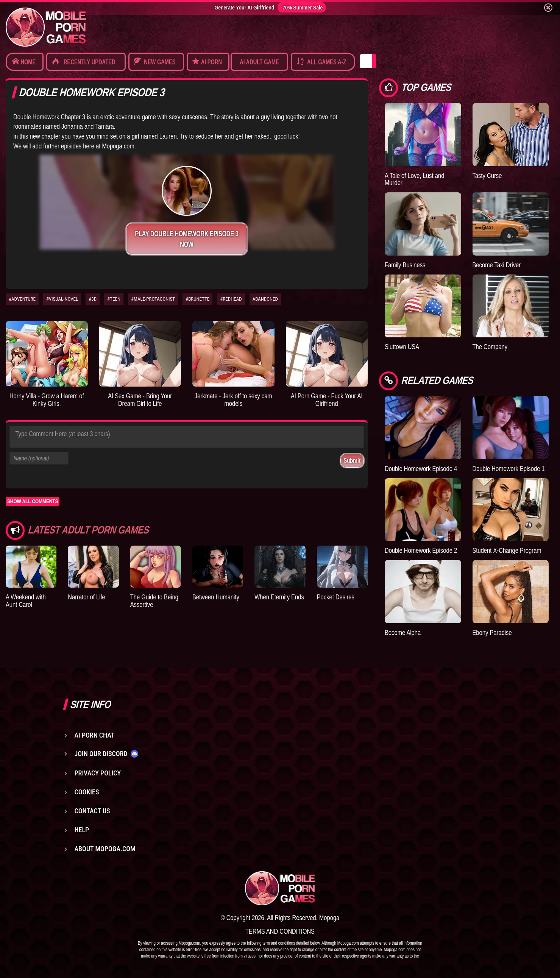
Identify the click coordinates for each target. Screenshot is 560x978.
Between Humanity (216, 597)
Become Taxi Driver (497, 265)
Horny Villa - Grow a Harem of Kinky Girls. (47, 400)
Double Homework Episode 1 (509, 469)
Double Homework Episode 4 (421, 469)
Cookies (87, 792)
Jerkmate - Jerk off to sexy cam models (233, 400)
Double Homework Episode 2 (421, 550)
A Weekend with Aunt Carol (26, 601)
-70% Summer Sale (302, 7)
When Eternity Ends (279, 597)
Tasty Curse (487, 175)
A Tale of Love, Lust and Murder (414, 179)
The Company (490, 347)
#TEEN (114, 299)
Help (82, 830)
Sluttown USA (402, 347)
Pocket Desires (336, 597)
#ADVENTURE (22, 299)
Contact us (92, 811)
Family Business (405, 265)
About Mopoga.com (105, 849)
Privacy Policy (98, 773)
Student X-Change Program (507, 550)
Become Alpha (403, 633)
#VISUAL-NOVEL (62, 299)
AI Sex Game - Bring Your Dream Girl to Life (140, 400)
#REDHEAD (231, 299)
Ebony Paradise (492, 633)
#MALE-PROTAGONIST (153, 299)
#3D (93, 299)
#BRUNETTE (197, 299)
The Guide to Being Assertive (154, 601)
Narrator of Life (86, 597)
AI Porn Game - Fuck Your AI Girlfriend (327, 400)
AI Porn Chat (95, 735)
